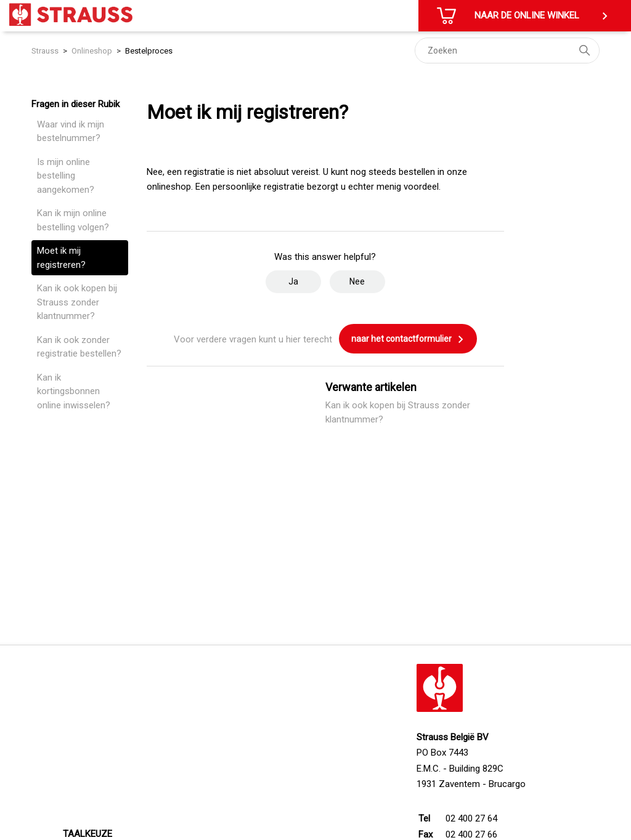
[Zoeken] (507, 50)
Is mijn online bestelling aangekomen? (66, 176)
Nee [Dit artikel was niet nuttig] (357, 281)
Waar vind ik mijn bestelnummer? (71, 131)
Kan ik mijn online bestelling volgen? (73, 220)
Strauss (45, 51)
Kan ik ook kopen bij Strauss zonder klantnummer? (77, 302)
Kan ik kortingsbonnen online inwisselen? (74, 391)
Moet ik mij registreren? (61, 258)
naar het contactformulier (408, 339)
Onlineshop (92, 51)
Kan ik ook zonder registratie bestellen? (79, 347)
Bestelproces (149, 51)
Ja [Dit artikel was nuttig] (293, 281)
